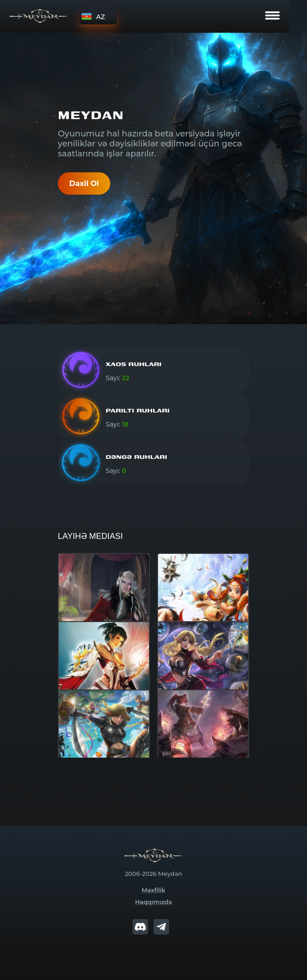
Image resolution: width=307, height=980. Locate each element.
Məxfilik (153, 890)
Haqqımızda (153, 902)
